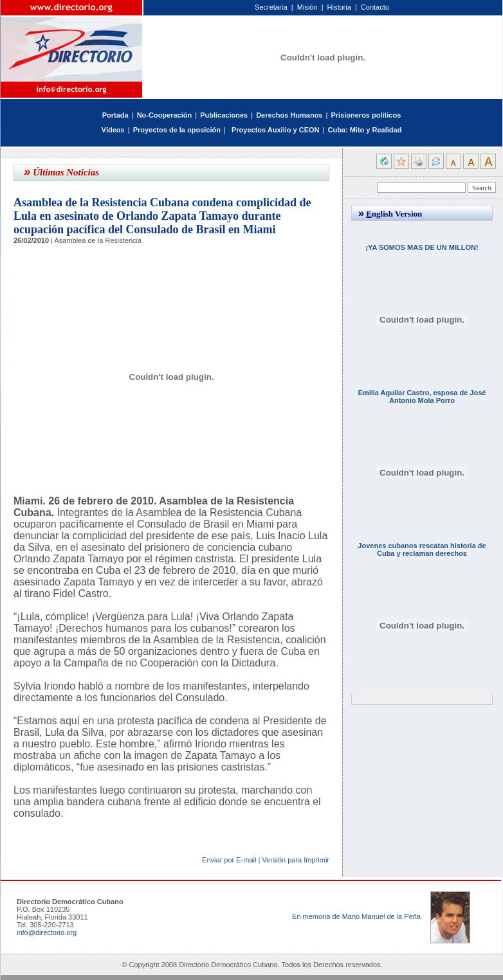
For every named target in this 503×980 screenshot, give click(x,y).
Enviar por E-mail (229, 860)
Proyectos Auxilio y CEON (276, 130)
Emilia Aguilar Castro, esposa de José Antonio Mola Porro (422, 396)
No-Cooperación (165, 115)
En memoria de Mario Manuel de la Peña (356, 916)
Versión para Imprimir (296, 860)
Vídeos (113, 130)
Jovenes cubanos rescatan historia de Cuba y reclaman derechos (422, 549)
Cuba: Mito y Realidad (364, 130)
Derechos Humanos (289, 115)
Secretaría (271, 7)
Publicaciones (224, 115)
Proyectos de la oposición (177, 130)
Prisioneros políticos (366, 115)
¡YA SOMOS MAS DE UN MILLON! (422, 247)
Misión (307, 7)
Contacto (375, 7)
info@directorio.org (47, 932)
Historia (339, 7)
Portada (115, 115)
